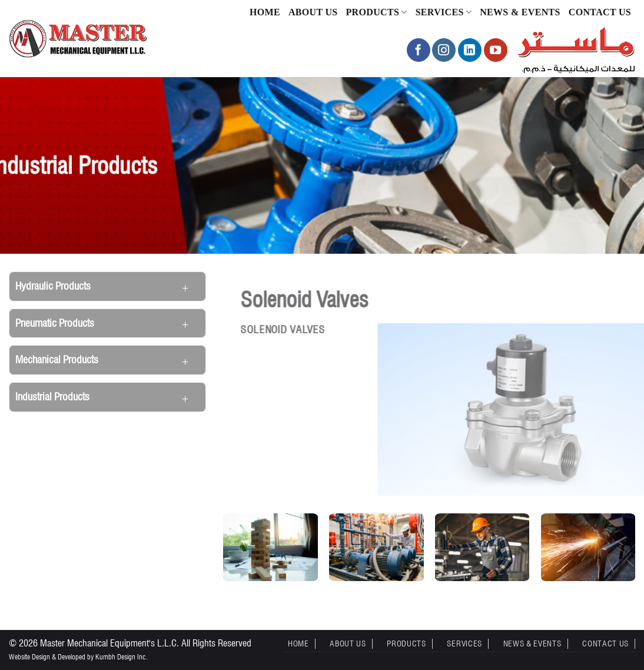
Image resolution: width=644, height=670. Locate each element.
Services (444, 12)
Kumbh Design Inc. (122, 657)
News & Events (520, 12)
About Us (313, 12)
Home (265, 12)
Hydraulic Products (53, 286)
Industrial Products (52, 397)
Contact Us (600, 12)
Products (377, 12)
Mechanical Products (57, 359)
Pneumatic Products (55, 323)
